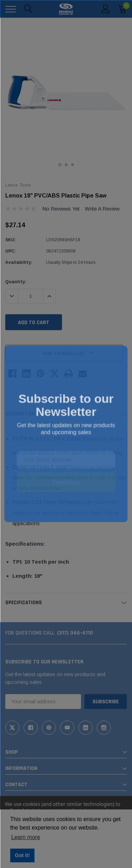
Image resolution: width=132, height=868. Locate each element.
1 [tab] (60, 165)
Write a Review (102, 209)
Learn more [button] (26, 837)
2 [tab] (66, 165)
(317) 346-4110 (75, 633)
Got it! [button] (22, 855)
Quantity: (16, 282)
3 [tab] (73, 165)
